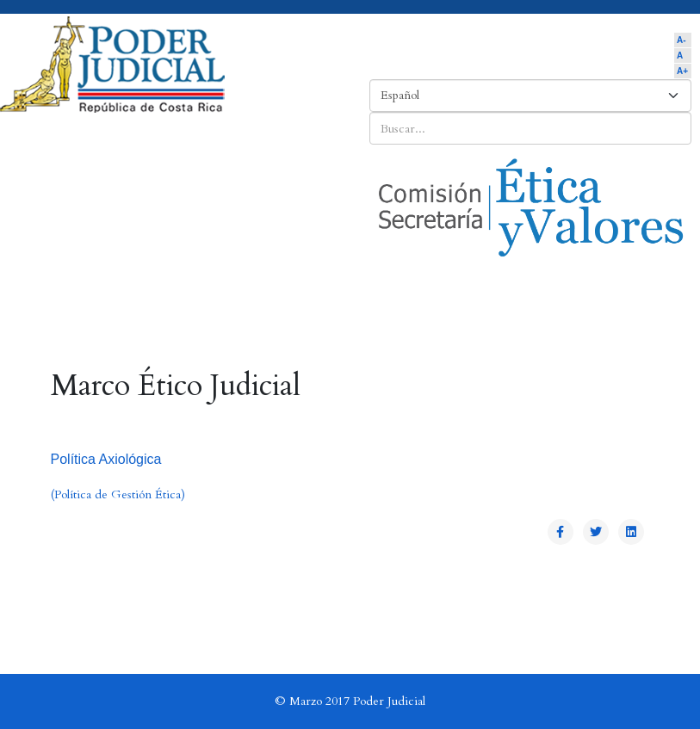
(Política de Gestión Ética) (118, 494)
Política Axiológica (106, 459)
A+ (682, 71)
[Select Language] (531, 96)
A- (681, 40)
